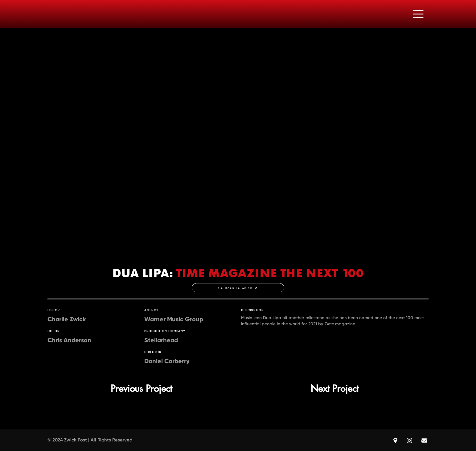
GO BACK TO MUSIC (238, 288)
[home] (55, 14)
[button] (418, 14)
